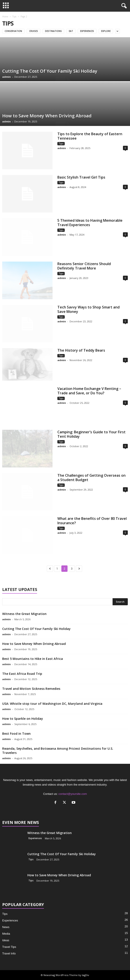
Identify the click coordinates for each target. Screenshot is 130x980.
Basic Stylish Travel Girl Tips (81, 177)
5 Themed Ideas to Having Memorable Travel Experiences (90, 223)
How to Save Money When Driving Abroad (47, 116)
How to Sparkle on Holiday (23, 719)
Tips (14, 17)
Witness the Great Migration (24, 614)
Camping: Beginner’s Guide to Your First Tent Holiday (91, 434)
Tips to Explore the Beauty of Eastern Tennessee (90, 136)
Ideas (6, 940)
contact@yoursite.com (73, 794)
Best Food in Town (16, 734)
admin (7, 77)
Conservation (13, 31)
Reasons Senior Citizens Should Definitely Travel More (84, 266)
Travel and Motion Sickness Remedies (31, 689)
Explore (106, 31)
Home (5, 17)
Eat (71, 31)
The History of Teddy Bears (81, 350)
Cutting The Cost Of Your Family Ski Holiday (50, 71)
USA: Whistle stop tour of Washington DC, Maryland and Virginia (52, 704)
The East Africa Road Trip (22, 674)
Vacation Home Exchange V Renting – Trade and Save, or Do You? (89, 391)
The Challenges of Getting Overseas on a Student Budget (91, 478)
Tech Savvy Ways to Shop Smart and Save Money (89, 309)
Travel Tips (9, 947)
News (6, 927)
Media (6, 934)
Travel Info (9, 953)
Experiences (87, 31)
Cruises (34, 31)
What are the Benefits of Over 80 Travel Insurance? (92, 521)
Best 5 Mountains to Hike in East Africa (33, 659)
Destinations (53, 31)
